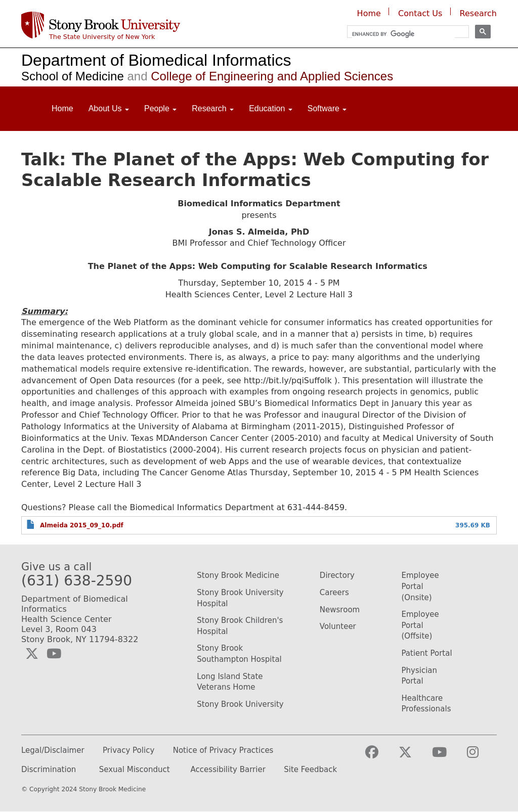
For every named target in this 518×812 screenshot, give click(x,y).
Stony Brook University (240, 704)
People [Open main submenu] (160, 108)
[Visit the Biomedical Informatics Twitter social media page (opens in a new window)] (32, 654)
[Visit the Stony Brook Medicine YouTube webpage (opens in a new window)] (447, 757)
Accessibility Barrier (228, 770)
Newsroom (340, 610)
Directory (337, 575)
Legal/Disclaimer (53, 751)
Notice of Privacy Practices (223, 751)
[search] (403, 34)
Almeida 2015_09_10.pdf (82, 525)
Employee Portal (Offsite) (420, 625)
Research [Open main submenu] (213, 108)
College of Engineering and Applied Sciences (258, 76)
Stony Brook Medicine (238, 575)
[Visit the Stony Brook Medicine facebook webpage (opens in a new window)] (380, 757)
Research (478, 13)
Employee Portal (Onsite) (420, 586)
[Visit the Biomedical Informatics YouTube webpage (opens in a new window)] (54, 654)
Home (369, 13)
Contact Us (420, 13)
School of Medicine (73, 76)
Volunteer (338, 626)
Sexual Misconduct (135, 770)
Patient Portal (426, 653)
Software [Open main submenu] (327, 108)
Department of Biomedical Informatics (156, 60)
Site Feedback (310, 770)
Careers (334, 593)
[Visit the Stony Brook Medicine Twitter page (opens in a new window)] (413, 757)
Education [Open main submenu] (271, 108)
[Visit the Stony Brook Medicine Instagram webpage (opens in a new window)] (481, 757)
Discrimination (49, 770)
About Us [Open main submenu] (109, 108)
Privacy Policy (128, 751)
